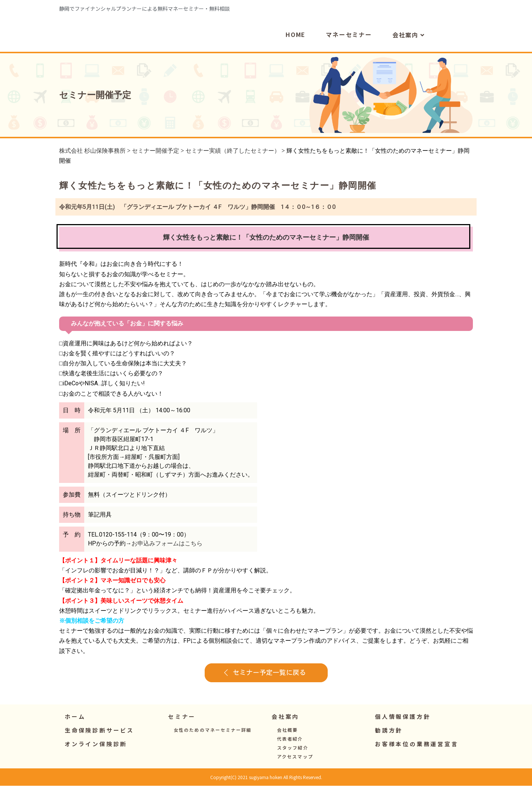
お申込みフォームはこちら (167, 553)
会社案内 (409, 44)
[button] (182, 726)
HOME (296, 44)
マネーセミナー (349, 44)
